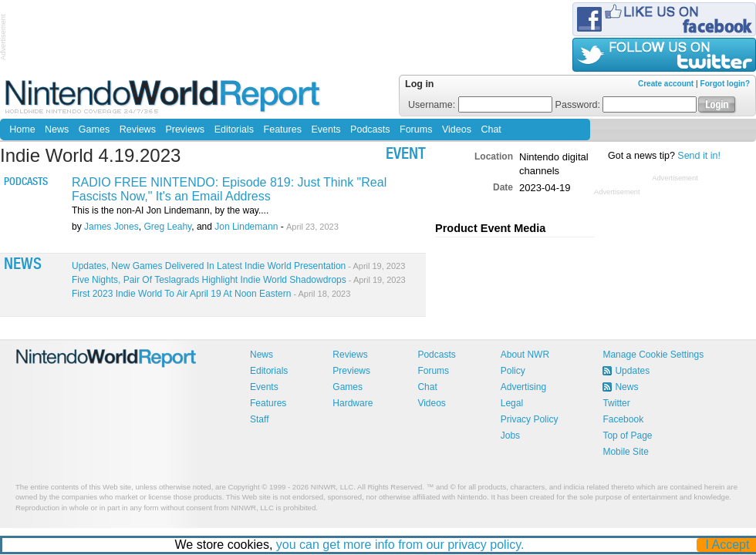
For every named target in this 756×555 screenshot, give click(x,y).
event (406, 155)
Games (94, 129)
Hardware (353, 403)
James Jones (111, 227)
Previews (185, 129)
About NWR (525, 355)
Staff (259, 419)
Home (22, 129)
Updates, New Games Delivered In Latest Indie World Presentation (238, 266)
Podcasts (370, 129)
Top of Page (627, 436)
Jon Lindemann (246, 227)
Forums (416, 129)
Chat (491, 129)
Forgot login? (725, 84)
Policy (513, 371)
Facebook (623, 419)
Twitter (616, 403)
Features (283, 129)
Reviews (138, 129)
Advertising (523, 387)
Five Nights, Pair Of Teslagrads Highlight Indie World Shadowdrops (239, 280)
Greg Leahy (167, 227)
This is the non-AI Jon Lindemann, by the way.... (170, 210)
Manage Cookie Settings (653, 355)
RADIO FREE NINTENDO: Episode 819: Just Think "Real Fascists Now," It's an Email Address (229, 189)
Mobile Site (625, 452)
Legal (512, 403)
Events (326, 129)
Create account (666, 84)
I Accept (728, 545)
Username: (480, 105)
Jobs (510, 436)
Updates (632, 371)
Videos (457, 129)
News (57, 129)
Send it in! (699, 156)
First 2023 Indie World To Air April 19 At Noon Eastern (211, 294)
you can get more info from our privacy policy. (400, 545)
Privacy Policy (530, 419)
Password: (626, 105)
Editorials (234, 129)
